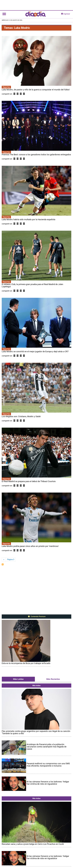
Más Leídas (18, 679)
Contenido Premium (36, 616)
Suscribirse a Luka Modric (3, 564)
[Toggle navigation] (4, 14)
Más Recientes (53, 679)
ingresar (66, 14)
